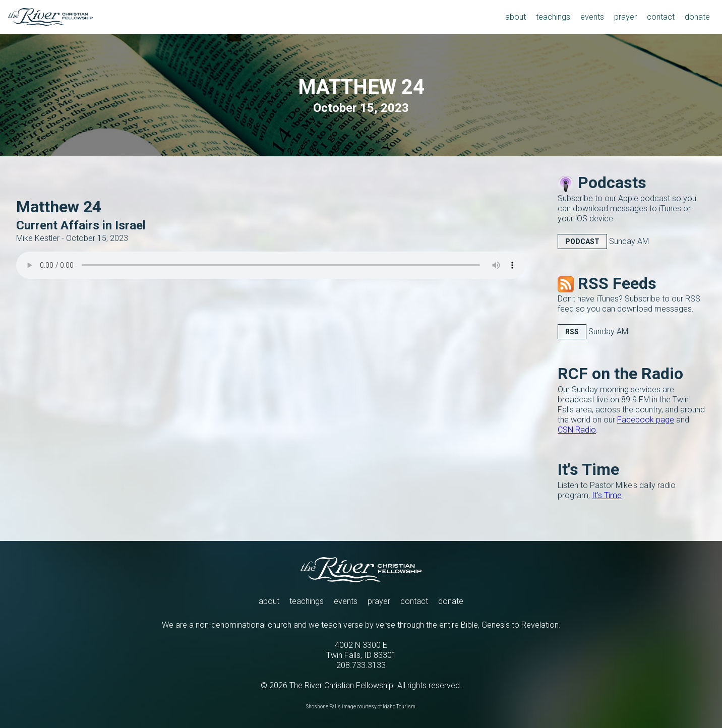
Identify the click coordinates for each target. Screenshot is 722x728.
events (346, 601)
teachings (307, 601)
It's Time (607, 495)
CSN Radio (577, 430)
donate (451, 601)
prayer (379, 601)
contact (414, 601)
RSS (572, 332)
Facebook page (646, 420)
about (269, 601)
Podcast (582, 241)
